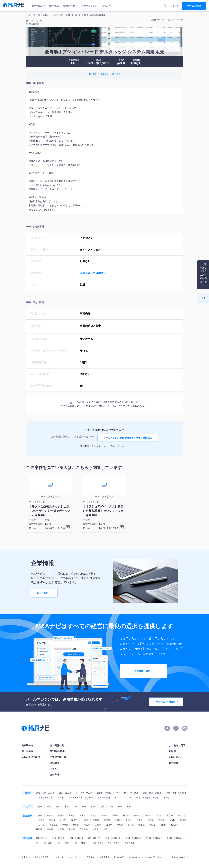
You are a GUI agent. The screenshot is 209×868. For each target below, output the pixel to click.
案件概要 (93, 74)
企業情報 (105, 74)
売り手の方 (39, 6)
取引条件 (116, 74)
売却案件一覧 (71, 6)
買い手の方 (54, 6)
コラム (107, 6)
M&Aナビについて (90, 6)
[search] (165, 6)
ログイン (175, 6)
